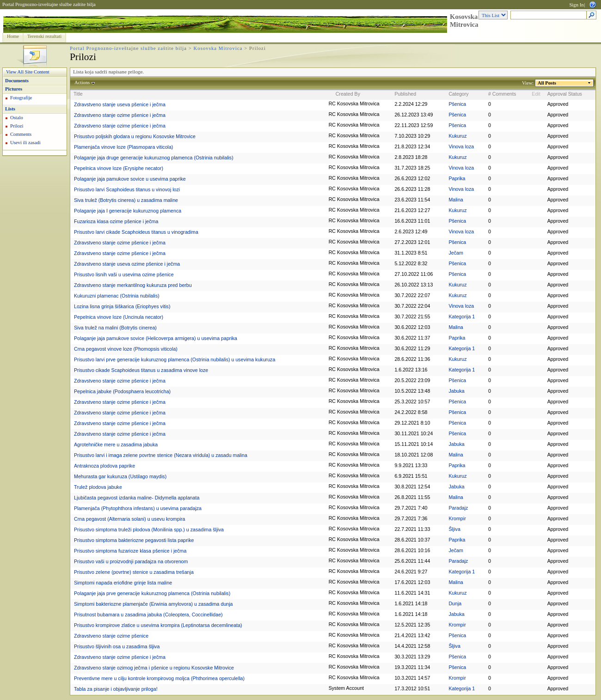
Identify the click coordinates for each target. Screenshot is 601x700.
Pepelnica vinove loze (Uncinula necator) (119, 317)
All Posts (547, 83)
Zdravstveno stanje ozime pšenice (111, 636)
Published (405, 94)
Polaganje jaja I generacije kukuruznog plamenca (128, 211)
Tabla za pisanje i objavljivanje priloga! (116, 689)
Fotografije (21, 98)
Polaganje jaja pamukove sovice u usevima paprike (130, 179)
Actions (82, 82)
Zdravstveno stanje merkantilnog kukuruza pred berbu (133, 285)
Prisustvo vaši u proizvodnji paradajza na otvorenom (131, 561)
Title (78, 94)
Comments (21, 134)
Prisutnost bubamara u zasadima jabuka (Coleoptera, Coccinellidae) (148, 615)
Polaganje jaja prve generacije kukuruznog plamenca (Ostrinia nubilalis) (152, 593)
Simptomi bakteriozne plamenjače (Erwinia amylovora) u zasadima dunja (153, 604)
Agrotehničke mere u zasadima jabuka (116, 444)
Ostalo (17, 118)
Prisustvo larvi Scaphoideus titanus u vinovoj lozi (127, 189)
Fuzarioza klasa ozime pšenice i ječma (116, 221)
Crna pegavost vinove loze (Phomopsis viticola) (126, 349)
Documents (17, 81)
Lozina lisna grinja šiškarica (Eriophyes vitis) (122, 306)
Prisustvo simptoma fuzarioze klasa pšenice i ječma (130, 551)
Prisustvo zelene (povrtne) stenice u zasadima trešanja (134, 572)
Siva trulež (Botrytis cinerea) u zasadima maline (126, 200)
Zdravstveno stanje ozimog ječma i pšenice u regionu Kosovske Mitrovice (154, 668)
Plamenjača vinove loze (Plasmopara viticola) (123, 147)
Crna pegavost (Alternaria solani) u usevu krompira (129, 519)
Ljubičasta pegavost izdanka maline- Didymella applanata (137, 498)
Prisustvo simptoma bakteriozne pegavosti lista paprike (134, 540)
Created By (348, 94)
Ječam (456, 253)
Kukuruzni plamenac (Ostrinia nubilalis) (117, 296)
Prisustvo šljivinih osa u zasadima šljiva (117, 646)
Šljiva (454, 529)
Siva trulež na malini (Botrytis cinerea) (115, 328)
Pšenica (457, 104)
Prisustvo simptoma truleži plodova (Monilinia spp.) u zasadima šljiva (149, 530)
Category (458, 94)
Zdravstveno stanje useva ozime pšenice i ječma (127, 264)
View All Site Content (28, 72)
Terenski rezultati (44, 36)
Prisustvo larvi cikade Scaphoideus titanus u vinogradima (136, 232)
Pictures (14, 89)
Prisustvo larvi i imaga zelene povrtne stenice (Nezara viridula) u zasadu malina (161, 455)
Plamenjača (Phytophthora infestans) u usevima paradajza (138, 508)
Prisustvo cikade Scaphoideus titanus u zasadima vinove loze (141, 370)
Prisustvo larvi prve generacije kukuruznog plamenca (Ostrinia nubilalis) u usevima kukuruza (175, 359)
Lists (10, 109)
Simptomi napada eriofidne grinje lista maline (123, 583)
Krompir (457, 518)
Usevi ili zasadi (25, 143)
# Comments (502, 94)
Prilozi (17, 126)
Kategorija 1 (462, 317)
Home (13, 36)
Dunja (455, 603)
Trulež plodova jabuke (98, 487)
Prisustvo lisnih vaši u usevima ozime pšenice (124, 274)
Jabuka (456, 391)
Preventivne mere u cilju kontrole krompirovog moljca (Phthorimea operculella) (159, 678)
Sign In (576, 5)
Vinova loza (461, 146)
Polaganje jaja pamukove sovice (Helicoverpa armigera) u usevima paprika (156, 338)
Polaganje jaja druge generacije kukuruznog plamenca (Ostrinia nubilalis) (154, 158)
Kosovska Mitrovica (464, 21)
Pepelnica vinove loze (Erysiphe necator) (119, 168)
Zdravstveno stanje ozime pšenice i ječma (120, 115)
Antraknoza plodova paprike (104, 466)
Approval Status (565, 94)
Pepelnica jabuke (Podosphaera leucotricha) (122, 391)
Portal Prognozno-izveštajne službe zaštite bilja (49, 4)
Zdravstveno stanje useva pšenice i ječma (120, 104)
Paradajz (458, 508)
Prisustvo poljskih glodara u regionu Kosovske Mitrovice (135, 136)
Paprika (457, 178)
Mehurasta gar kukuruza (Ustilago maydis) (120, 476)
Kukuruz (457, 136)
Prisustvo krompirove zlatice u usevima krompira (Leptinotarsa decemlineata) (158, 625)
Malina (456, 200)
